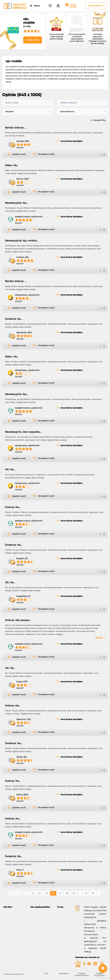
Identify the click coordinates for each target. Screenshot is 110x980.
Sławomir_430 (23, 719)
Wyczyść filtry (99, 120)
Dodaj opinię (73, 6)
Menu (37, 6)
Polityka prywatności (100, 974)
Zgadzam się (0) (19, 154)
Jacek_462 (22, 757)
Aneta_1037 (22, 682)
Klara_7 (20, 870)
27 (60, 893)
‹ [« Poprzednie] (10, 893)
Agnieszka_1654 (24, 332)
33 (93, 893)
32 (86, 893)
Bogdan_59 (22, 558)
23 (33, 893)
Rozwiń (99, 638)
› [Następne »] (99, 893)
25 (46, 893)
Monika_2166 (23, 141)
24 (40, 893)
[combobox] (27, 103)
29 (74, 893)
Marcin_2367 (23, 179)
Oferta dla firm (96, 6)
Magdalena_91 (23, 596)
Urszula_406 (22, 257)
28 (67, 893)
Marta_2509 (22, 795)
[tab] (15, 907)
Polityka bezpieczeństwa (82, 974)
